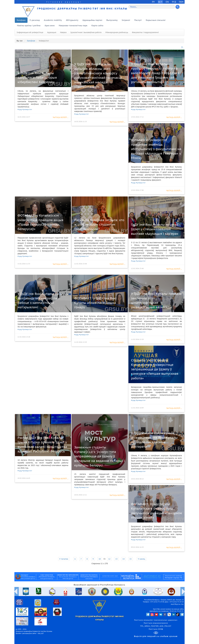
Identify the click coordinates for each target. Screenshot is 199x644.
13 (116, 559)
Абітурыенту (72, 20)
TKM (181, 2)
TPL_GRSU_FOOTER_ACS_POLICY (156, 626)
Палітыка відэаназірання (156, 623)
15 (131, 559)
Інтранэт (126, 20)
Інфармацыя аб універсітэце (30, 32)
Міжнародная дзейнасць (117, 32)
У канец (141, 559)
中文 (174, 2)
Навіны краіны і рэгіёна (29, 25)
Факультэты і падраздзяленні (145, 32)
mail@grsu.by (177, 604)
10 (100, 559)
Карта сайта (97, 25)
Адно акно (50, 25)
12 (109, 559)
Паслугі (138, 20)
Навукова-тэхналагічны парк (73, 25)
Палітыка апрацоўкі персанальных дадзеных (156, 620)
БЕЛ (160, 2)
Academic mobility (53, 20)
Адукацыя (52, 32)
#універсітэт (27, 109)
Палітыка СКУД (156, 629)
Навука (63, 32)
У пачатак (64, 559)
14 (123, 559)
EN (167, 2)
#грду (20, 109)
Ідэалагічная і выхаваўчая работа (86, 32)
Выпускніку (112, 20)
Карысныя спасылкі (156, 20)
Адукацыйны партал (92, 20)
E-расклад (35, 20)
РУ (153, 2)
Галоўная (21, 20)
